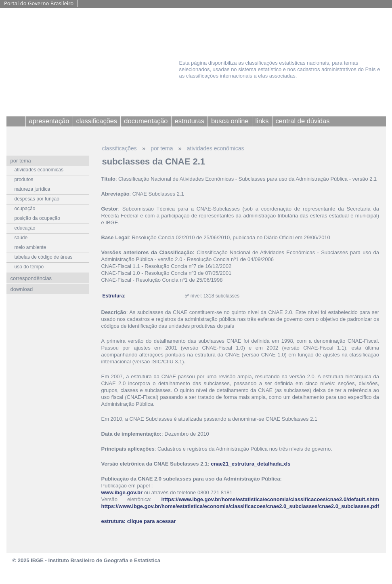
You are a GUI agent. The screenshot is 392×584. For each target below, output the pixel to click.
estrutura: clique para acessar (139, 521)
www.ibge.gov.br (122, 492)
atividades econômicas (216, 148)
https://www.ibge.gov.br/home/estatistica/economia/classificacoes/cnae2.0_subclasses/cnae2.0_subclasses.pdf (240, 506)
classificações (119, 148)
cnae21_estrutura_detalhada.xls (251, 464)
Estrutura (113, 296)
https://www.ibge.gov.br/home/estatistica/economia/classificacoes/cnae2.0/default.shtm (270, 499)
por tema (162, 148)
